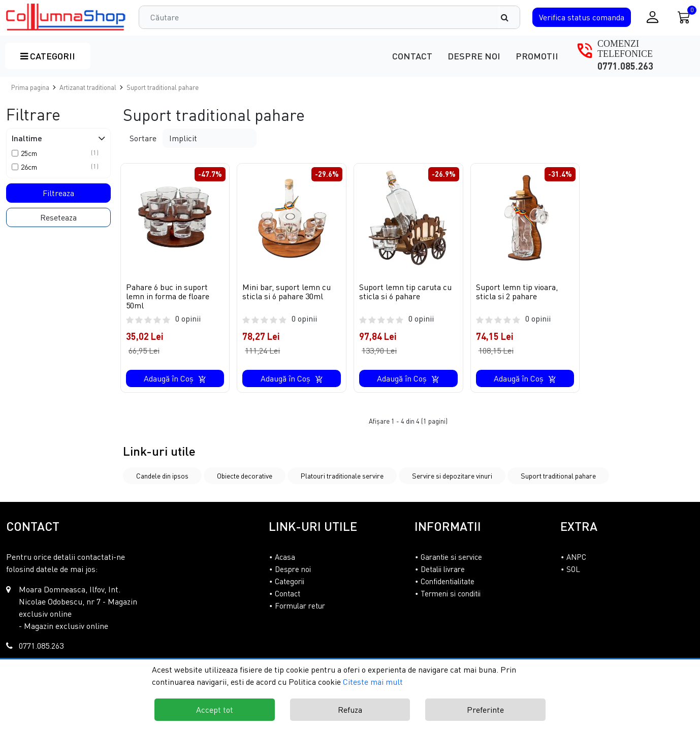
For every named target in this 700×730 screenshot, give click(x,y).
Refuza (350, 710)
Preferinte (485, 710)
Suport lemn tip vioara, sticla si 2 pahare (517, 292)
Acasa (285, 557)
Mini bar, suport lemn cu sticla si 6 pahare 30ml (287, 292)
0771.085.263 (625, 66)
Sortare (143, 138)
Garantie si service (451, 557)
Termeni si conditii (451, 593)
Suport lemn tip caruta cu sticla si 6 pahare (405, 292)
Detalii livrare (443, 569)
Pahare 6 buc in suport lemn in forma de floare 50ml (168, 296)
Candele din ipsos (162, 476)
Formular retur (300, 606)
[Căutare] (510, 17)
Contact (412, 56)
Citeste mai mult (373, 682)
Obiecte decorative (245, 476)
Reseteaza (58, 217)
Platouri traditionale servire (342, 476)
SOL (573, 569)
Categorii (48, 56)
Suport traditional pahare (558, 476)
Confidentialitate (448, 581)
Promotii (537, 56)
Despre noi (474, 56)
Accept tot (215, 710)
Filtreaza (58, 193)
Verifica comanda (582, 17)
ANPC (576, 557)
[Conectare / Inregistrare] (653, 17)
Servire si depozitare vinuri (452, 476)
